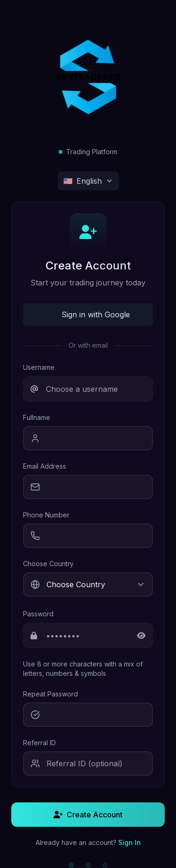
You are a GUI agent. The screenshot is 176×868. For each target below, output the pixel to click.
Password (38, 614)
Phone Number (46, 515)
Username (39, 367)
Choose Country (48, 564)
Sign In (130, 842)
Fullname (37, 417)
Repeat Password (50, 694)
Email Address (45, 466)
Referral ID (39, 743)
